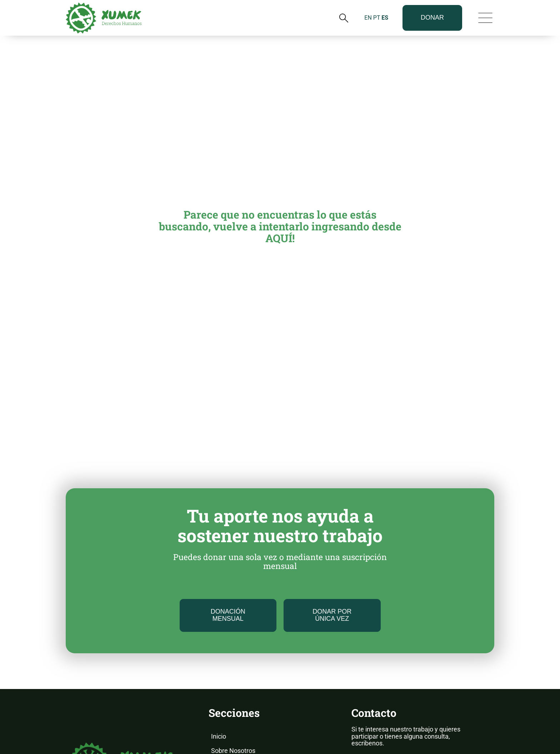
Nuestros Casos (234, 720)
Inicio (219, 648)
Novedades (227, 691)
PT (377, 15)
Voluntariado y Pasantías (246, 734)
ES (385, 15)
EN (368, 15)
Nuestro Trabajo (234, 677)
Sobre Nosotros (233, 663)
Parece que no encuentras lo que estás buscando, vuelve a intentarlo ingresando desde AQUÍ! (280, 138)
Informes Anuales (236, 705)
